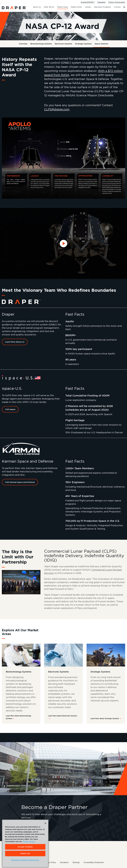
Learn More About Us (15, 342)
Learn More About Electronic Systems (63, 716)
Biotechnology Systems (41, 44)
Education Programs (103, 7)
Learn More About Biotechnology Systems (18, 717)
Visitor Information (117, 2)
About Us (37, 7)
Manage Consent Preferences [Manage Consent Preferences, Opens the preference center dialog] (25, 863)
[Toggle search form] (124, 7)
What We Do (49, 7)
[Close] (45, 826)
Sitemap (76, 862)
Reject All (25, 856)
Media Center (76, 7)
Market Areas (63, 7)
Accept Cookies (25, 850)
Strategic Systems (83, 44)
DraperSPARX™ (88, 2)
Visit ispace (10, 409)
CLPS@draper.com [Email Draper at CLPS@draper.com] (57, 109)
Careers (88, 7)
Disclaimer (64, 862)
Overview (23, 44)
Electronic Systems (63, 44)
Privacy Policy (50, 862)
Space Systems (101, 44)
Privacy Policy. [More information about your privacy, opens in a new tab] (29, 844)
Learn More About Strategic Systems (105, 718)
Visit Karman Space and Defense (20, 482)
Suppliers (101, 2)
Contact (117, 7)
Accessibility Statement (94, 862)
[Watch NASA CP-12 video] (63, 244)
